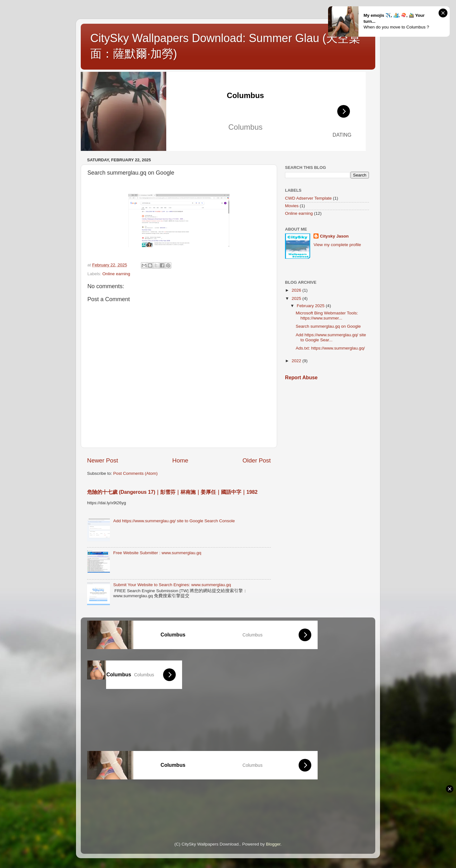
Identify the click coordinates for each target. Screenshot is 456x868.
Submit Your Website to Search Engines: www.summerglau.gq (172, 585)
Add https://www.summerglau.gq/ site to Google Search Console (174, 521)
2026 (297, 290)
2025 (297, 298)
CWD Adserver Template (308, 198)
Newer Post (103, 460)
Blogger (273, 844)
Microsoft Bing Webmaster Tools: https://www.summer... (327, 316)
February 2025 (311, 306)
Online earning (116, 274)
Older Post (257, 460)
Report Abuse (301, 378)
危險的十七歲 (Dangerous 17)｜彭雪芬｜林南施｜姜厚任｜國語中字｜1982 (172, 492)
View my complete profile (337, 245)
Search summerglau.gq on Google (328, 326)
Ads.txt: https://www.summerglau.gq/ (330, 348)
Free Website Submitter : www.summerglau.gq (157, 553)
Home (180, 460)
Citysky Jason (334, 236)
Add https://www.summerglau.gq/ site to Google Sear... (331, 337)
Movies (292, 206)
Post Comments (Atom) (136, 473)
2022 (297, 361)
